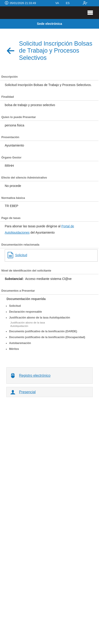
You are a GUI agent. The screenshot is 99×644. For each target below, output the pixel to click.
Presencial (27, 392)
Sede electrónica (49, 24)
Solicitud (17, 255)
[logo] (13, 13)
